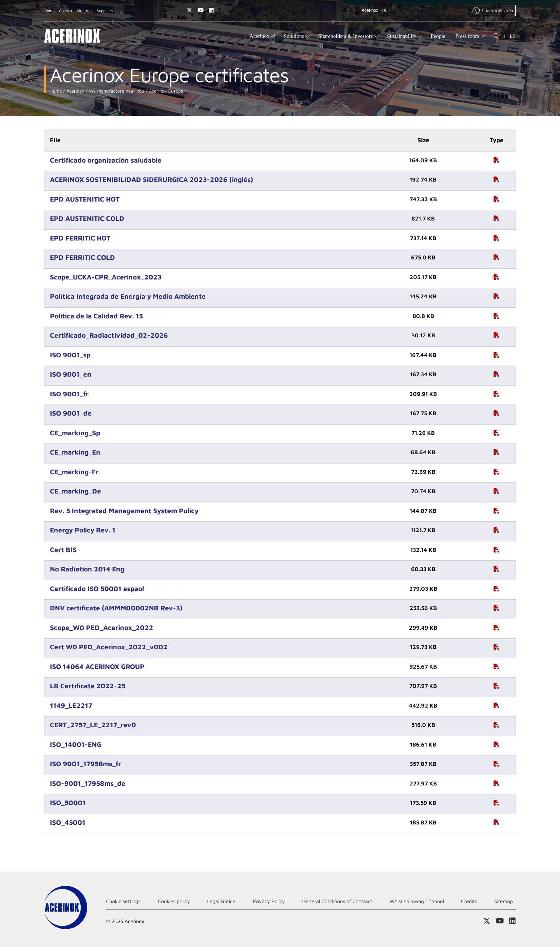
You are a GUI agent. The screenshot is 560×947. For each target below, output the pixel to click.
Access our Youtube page (201, 10)
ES (513, 36)
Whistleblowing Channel (417, 901)
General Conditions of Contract (337, 901)
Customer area (492, 10)
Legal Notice (221, 901)
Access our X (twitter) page (189, 10)
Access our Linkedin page (211, 10)
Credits (469, 901)
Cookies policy (174, 901)
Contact (66, 11)
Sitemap (504, 901)
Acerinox (75, 91)
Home (49, 11)
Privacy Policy (269, 901)
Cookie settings (123, 901)
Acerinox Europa (165, 91)
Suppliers (105, 11)
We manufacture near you (116, 91)
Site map (85, 11)
